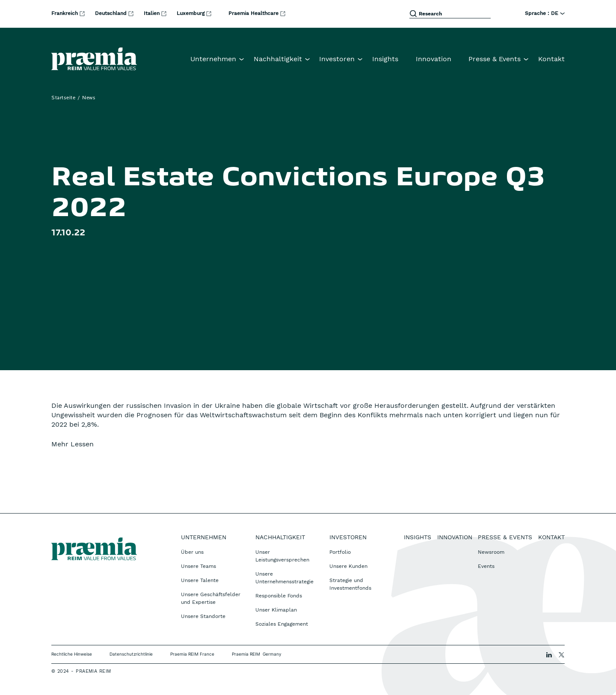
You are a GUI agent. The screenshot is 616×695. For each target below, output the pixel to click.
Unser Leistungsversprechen (282, 556)
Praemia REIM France (192, 654)
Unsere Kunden (348, 566)
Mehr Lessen (73, 444)
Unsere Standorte (203, 616)
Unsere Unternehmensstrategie (284, 578)
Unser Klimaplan (276, 610)
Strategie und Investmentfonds (350, 584)
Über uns (192, 552)
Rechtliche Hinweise (72, 654)
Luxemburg (195, 13)
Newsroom (491, 552)
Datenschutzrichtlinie (131, 654)
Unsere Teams (198, 566)
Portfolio (340, 552)
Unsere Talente (200, 580)
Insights (385, 59)
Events (486, 566)
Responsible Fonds (279, 596)
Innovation (434, 59)
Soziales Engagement (282, 624)
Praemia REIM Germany (257, 654)
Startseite (63, 98)
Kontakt (551, 59)
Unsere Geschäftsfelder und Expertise (211, 598)
